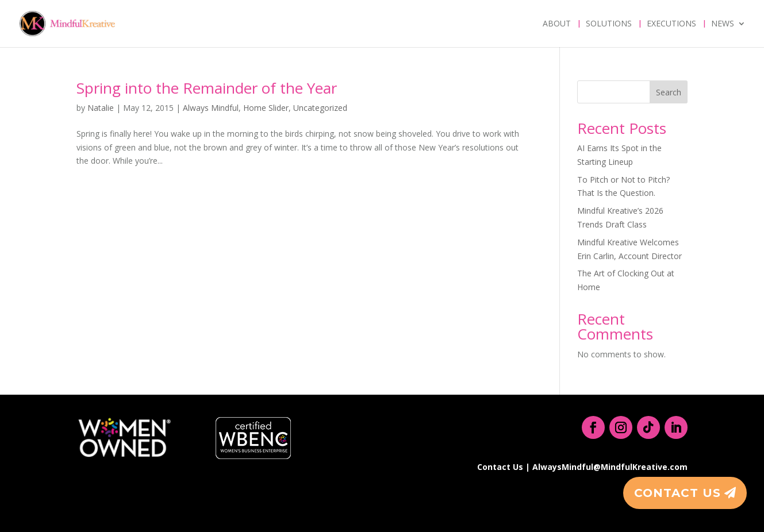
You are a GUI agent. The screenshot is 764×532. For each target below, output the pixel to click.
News (723, 24)
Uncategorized (320, 108)
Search (669, 92)
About (557, 24)
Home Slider (266, 108)
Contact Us (677, 493)
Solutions (609, 24)
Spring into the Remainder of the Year (207, 88)
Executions (671, 24)
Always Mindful (211, 108)
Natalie (101, 108)
